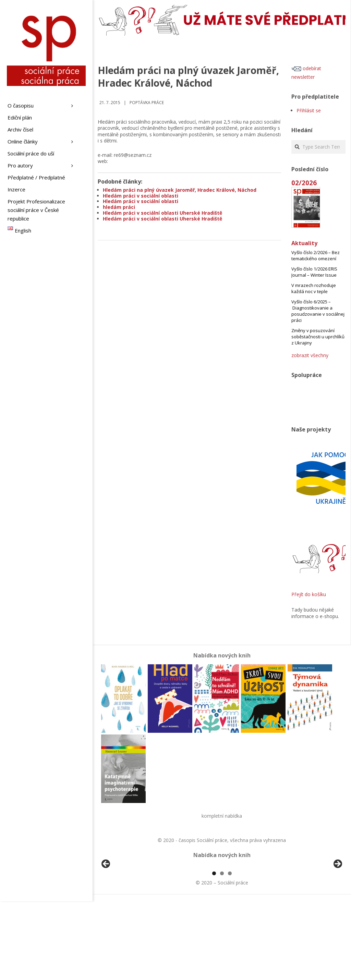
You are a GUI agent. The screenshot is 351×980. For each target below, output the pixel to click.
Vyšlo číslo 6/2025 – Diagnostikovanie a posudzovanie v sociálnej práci (318, 311)
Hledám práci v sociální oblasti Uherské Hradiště (162, 213)
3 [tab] (230, 952)
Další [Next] (337, 904)
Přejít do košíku (309, 594)
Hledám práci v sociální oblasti (141, 196)
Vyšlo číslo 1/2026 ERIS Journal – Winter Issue (314, 272)
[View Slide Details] (125, 905)
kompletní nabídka (222, 816)
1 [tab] (214, 952)
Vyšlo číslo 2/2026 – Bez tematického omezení (316, 255)
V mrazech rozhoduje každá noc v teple (314, 288)
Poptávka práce (147, 103)
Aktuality (304, 243)
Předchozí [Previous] (106, 904)
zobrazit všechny (310, 355)
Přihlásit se (309, 110)
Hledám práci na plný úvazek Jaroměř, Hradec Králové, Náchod (180, 190)
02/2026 (304, 183)
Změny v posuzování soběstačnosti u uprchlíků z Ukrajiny (318, 337)
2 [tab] (222, 952)
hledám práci (119, 207)
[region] (222, 905)
